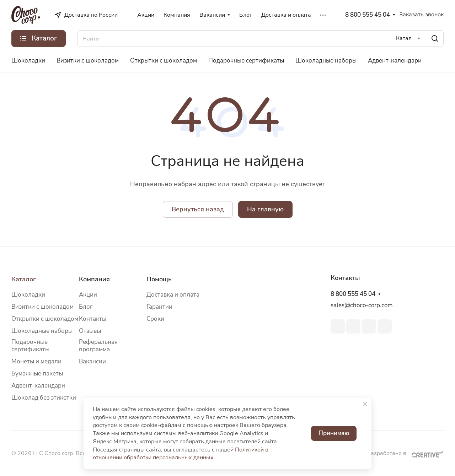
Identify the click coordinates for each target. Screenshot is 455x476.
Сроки (155, 319)
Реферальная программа (98, 346)
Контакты (93, 319)
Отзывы (90, 331)
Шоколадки (28, 295)
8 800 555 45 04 (368, 15)
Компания (94, 279)
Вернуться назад (198, 209)
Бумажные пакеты (37, 374)
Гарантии (159, 307)
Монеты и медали (36, 361)
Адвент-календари (38, 386)
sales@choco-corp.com (362, 305)
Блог (86, 307)
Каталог (24, 279)
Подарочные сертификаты (30, 346)
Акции (88, 295)
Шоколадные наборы (42, 331)
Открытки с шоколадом (45, 319)
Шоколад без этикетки (44, 398)
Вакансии (92, 361)
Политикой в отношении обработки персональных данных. (181, 454)
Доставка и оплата (173, 295)
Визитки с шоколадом (42, 307)
